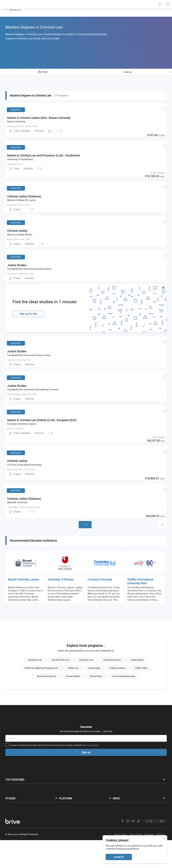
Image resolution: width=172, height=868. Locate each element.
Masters (9, 18)
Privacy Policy (117, 736)
